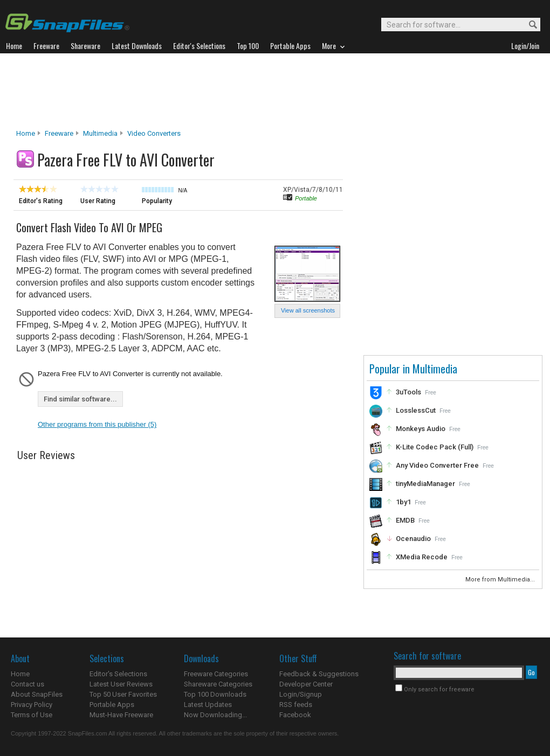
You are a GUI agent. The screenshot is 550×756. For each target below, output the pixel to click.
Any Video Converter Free (437, 465)
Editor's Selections (118, 674)
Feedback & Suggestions (319, 674)
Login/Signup (301, 694)
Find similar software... (80, 399)
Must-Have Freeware (121, 715)
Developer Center (306, 684)
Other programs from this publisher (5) (97, 424)
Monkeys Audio (421, 429)
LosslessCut (416, 410)
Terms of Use (32, 715)
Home (26, 133)
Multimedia (100, 133)
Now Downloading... (215, 715)
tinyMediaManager (425, 484)
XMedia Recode (422, 557)
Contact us (27, 684)
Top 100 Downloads (215, 694)
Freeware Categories (216, 674)
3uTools (408, 392)
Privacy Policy (32, 705)
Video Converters (154, 133)
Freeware (59, 133)
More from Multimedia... (501, 580)
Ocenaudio (413, 539)
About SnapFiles (37, 694)
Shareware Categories (218, 684)
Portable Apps (112, 705)
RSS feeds (296, 705)
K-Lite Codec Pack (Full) (435, 447)
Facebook (295, 715)
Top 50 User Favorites (123, 694)
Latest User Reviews (121, 684)
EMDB (405, 520)
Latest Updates (208, 705)
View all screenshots (308, 310)
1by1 (403, 502)
